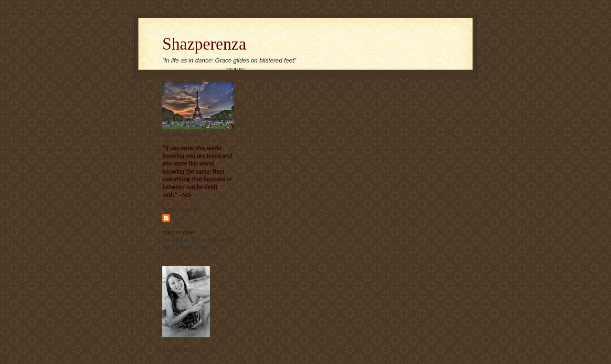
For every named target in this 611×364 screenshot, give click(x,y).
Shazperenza (204, 44)
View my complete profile (191, 256)
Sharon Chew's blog (195, 221)
